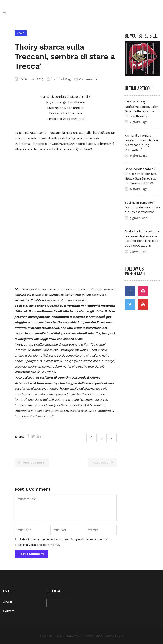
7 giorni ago (136, 218)
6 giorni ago (136, 156)
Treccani (54, 133)
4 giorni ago (136, 122)
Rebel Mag (63, 79)
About (8, 602)
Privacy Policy (93, 636)
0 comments (88, 79)
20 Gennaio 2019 (29, 79)
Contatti (9, 611)
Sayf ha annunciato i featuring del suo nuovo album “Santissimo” (142, 207)
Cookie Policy (114, 636)
